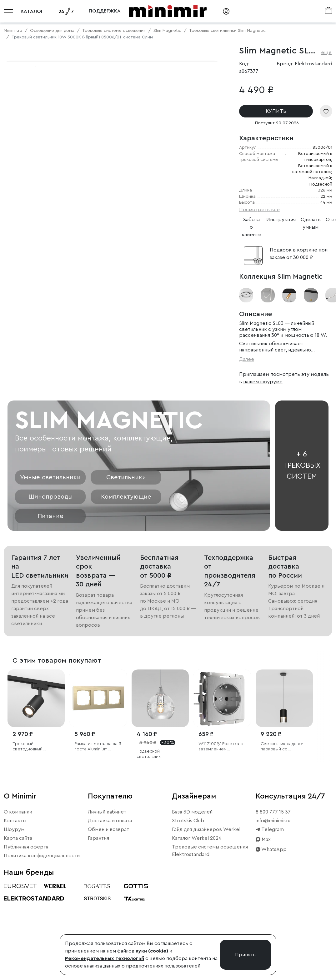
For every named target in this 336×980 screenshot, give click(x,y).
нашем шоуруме (263, 382)
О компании (18, 903)
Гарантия (98, 929)
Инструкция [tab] (281, 220)
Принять (245, 955)
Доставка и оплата (110, 912)
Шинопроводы (50, 588)
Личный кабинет (107, 903)
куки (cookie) (152, 951)
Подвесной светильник (149, 845)
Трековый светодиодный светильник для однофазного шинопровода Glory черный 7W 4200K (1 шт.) (33, 838)
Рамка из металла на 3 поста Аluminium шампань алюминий (98, 838)
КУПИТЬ (276, 111)
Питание (50, 607)
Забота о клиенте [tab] (251, 227)
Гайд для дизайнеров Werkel (206, 920)
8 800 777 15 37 (273, 903)
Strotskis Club (188, 912)
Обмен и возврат (108, 920)
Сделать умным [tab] (311, 223)
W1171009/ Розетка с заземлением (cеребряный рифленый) (221, 838)
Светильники (126, 568)
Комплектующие (126, 588)
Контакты (15, 912)
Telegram (270, 920)
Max (263, 930)
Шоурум (14, 920)
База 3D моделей (192, 903)
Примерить (34, 237)
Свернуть (78, 237)
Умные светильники (50, 568)
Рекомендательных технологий (105, 958)
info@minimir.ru (273, 912)
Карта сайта (18, 929)
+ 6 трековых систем (302, 557)
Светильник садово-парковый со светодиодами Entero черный (283, 838)
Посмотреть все (259, 210)
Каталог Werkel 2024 (197, 929)
